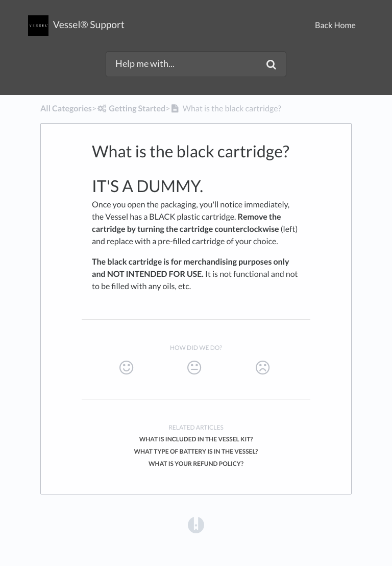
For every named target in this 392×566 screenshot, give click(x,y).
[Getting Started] (131, 109)
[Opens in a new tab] (196, 524)
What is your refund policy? (196, 464)
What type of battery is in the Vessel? (196, 451)
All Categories (66, 109)
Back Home (335, 25)
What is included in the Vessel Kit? (196, 439)
